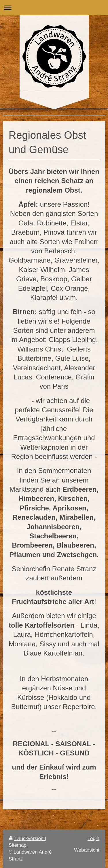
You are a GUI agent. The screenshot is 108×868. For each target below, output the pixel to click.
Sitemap (18, 845)
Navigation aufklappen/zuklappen (54, 8)
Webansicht (87, 850)
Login (93, 838)
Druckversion (27, 838)
